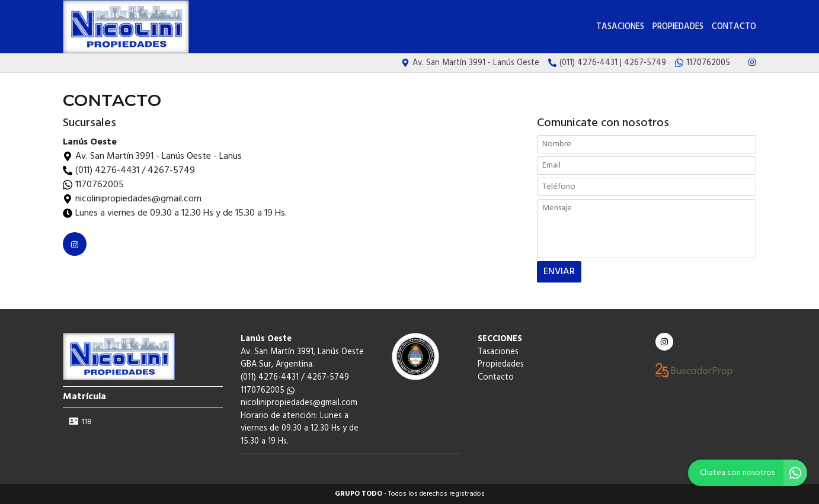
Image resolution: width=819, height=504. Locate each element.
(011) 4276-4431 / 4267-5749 (135, 171)
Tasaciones (620, 27)
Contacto (734, 27)
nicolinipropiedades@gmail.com (299, 403)
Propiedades (678, 27)
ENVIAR (559, 272)
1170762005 (100, 185)
